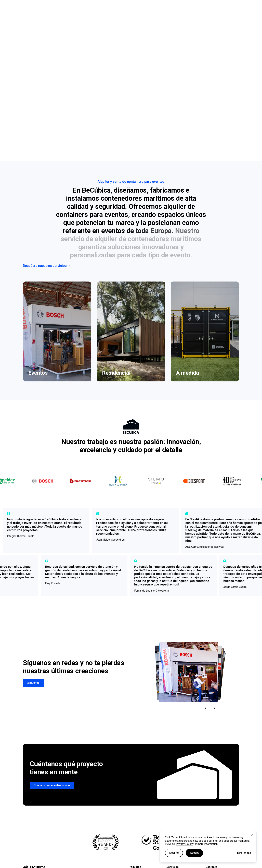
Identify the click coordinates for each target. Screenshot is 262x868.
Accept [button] (194, 853)
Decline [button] (174, 853)
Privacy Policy (184, 844)
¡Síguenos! (34, 683)
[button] (243, 853)
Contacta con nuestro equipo (52, 785)
